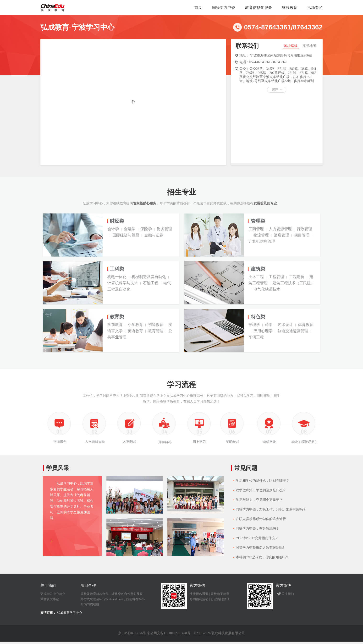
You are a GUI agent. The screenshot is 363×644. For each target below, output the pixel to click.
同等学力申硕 (224, 8)
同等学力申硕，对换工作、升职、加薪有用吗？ (271, 509)
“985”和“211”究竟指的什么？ (257, 538)
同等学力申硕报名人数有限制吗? (260, 548)
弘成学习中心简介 (53, 594)
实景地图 (309, 46)
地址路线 (291, 46)
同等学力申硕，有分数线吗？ (258, 529)
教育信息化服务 (258, 8)
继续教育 (290, 8)
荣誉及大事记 (50, 599)
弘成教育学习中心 (70, 613)
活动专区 (315, 8)
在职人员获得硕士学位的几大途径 (261, 519)
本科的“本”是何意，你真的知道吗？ (262, 557)
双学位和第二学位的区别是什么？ (261, 490)
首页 (198, 8)
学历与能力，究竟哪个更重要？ (259, 500)
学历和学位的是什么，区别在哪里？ (263, 481)
